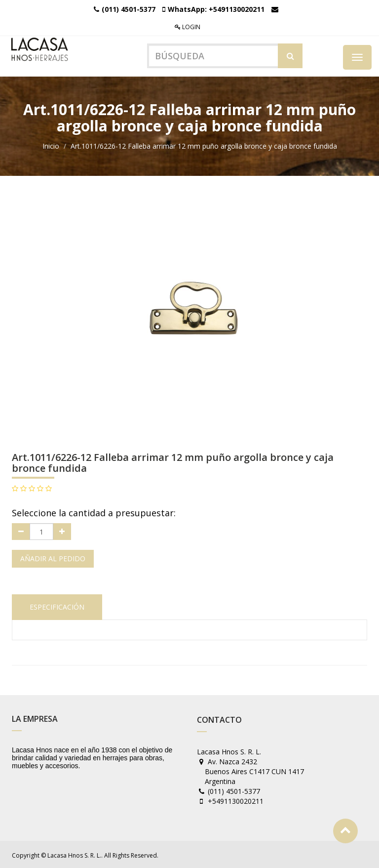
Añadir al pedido (53, 558)
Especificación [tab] (57, 606)
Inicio (51, 145)
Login (188, 27)
